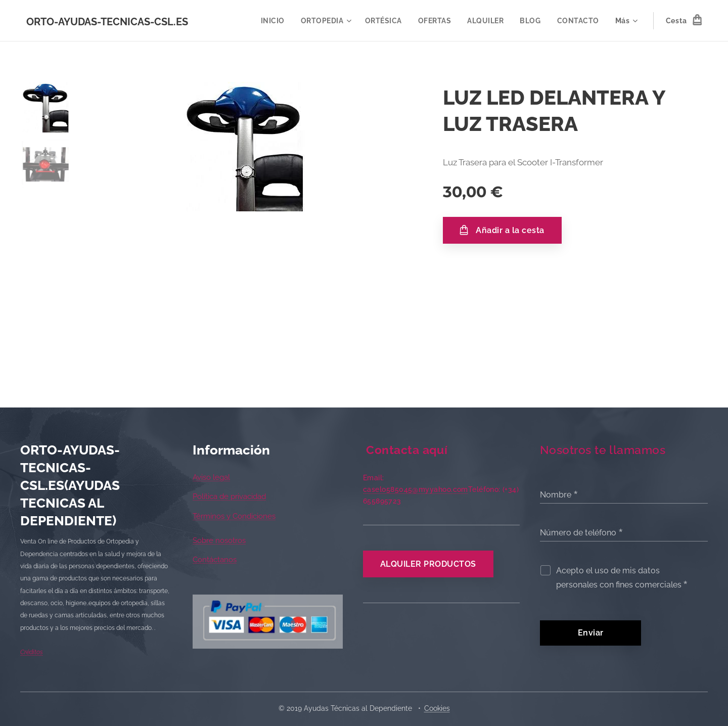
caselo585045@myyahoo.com (416, 489)
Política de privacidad (229, 496)
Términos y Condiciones (234, 516)
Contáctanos (215, 560)
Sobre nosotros (219, 540)
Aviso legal (211, 477)
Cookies (437, 708)
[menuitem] (271, 21)
